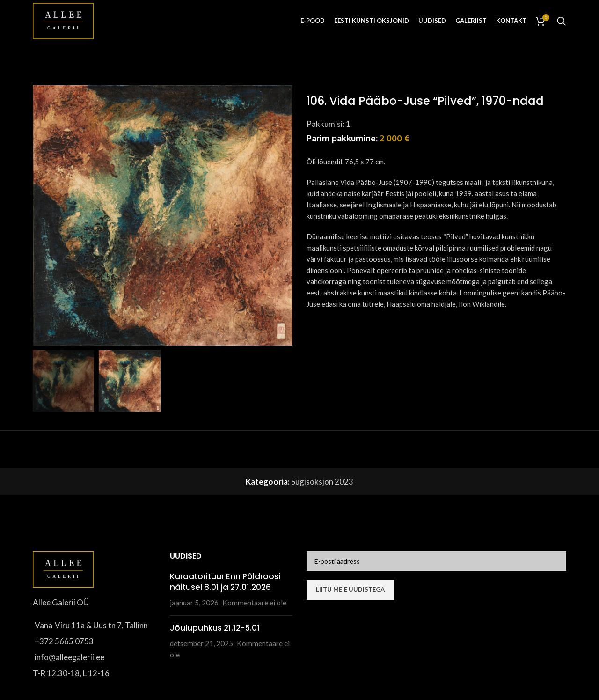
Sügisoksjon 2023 (322, 482)
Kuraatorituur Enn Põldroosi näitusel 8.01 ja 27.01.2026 (225, 582)
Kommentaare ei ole (254, 603)
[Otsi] (562, 21)
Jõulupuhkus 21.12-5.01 (215, 628)
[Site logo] (63, 20)
